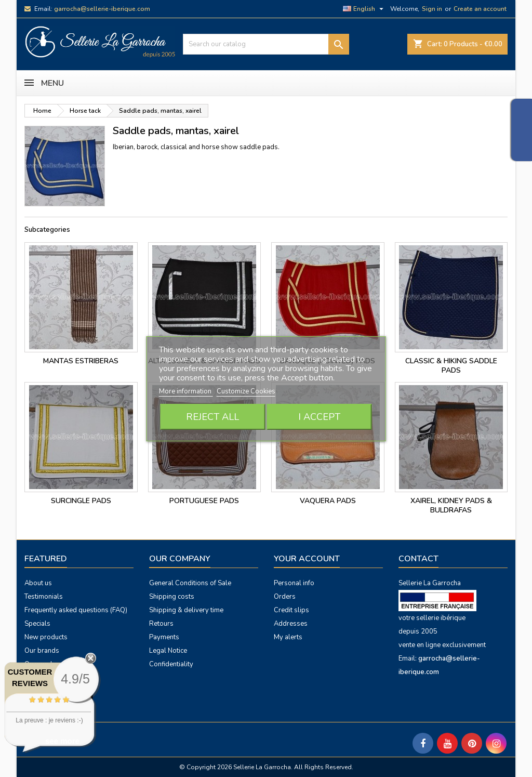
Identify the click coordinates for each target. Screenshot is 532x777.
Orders (285, 597)
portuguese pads (204, 501)
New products (46, 637)
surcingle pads (81, 501)
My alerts (288, 637)
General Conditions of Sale (190, 583)
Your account (307, 559)
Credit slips (291, 610)
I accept (319, 417)
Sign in (432, 9)
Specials (37, 624)
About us (38, 583)
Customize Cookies (246, 391)
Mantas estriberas (81, 361)
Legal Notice (168, 651)
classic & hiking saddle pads (451, 366)
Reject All (212, 417)
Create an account (480, 9)
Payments (164, 637)
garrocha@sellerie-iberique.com (102, 9)
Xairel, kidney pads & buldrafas (451, 505)
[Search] (266, 44)
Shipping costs (172, 597)
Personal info (294, 583)
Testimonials (44, 597)
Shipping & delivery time (186, 610)
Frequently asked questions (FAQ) (76, 610)
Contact (418, 559)
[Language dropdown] (364, 9)
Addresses (291, 624)
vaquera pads (328, 501)
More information (186, 391)
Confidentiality (171, 664)
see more (62, 741)
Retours (161, 624)
